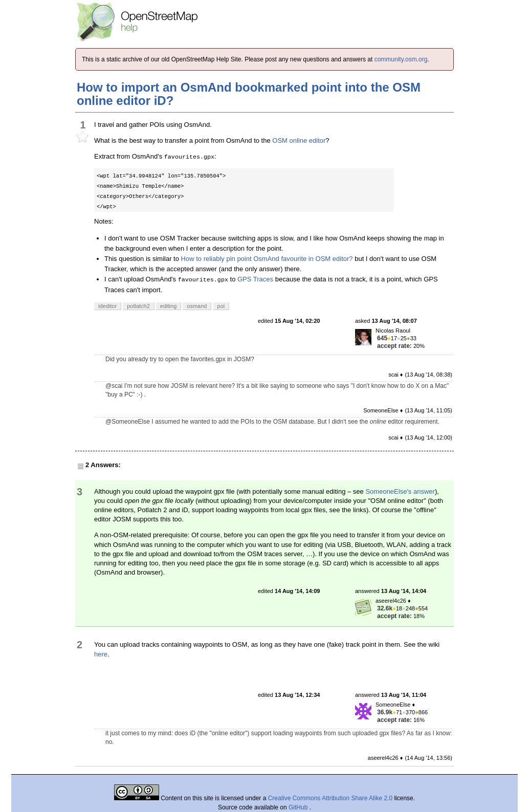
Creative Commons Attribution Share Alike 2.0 (330, 798)
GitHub (299, 807)
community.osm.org (401, 59)
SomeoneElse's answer (400, 491)
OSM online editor (299, 140)
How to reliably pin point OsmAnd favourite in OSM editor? (267, 259)
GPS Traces (255, 279)
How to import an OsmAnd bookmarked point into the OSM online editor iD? (249, 94)
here (101, 654)
